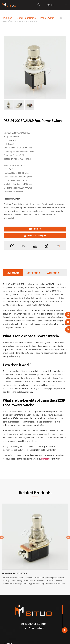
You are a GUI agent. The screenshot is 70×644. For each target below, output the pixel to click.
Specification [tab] (33, 273)
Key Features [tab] (13, 273)
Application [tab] (53, 273)
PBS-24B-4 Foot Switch (15, 573)
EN (53, 5)
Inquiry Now (35, 229)
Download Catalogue (35, 235)
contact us (46, 459)
